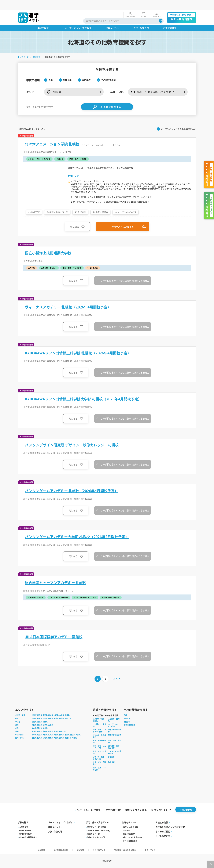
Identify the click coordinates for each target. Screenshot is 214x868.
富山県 (34, 727)
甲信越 (18, 720)
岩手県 (45, 714)
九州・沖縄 (19, 737)
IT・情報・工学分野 (99, 724)
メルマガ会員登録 (130, 840)
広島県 (51, 733)
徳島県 (62, 733)
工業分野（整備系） (114, 719)
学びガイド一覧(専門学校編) (99, 830)
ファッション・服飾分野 (115, 751)
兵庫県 (51, 730)
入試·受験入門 (55, 831)
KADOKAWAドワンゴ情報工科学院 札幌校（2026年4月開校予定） (78, 350)
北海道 (34, 714)
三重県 (51, 724)
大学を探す (24, 826)
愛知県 (40, 724)
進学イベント (54, 826)
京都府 (40, 730)
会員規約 (127, 830)
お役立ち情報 (162, 822)
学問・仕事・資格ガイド (97, 822)
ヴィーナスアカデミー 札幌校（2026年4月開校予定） (68, 304)
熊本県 (51, 737)
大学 (125, 714)
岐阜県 (45, 724)
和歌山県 (62, 730)
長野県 (45, 720)
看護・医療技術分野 (99, 740)
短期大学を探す (25, 830)
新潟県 (34, 720)
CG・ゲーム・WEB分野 (113, 724)
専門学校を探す (25, 833)
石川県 (40, 727)
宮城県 (51, 714)
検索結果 (37, 47)
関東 (17, 717)
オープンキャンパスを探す (61, 822)
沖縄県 (74, 737)
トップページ (23, 47)
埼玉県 (51, 717)
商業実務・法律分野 (115, 729)
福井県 (45, 727)
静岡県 (34, 724)
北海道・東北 (20, 714)
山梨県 (40, 720)
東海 (17, 724)
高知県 (78, 733)
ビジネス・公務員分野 (99, 735)
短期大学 (127, 717)
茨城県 (34, 717)
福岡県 (34, 737)
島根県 (40, 733)
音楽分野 (111, 755)
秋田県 (56, 714)
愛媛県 (73, 733)
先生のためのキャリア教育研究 (170, 826)
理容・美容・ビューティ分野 (99, 746)
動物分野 (111, 761)
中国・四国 (19, 733)
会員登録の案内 (129, 833)
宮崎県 (62, 737)
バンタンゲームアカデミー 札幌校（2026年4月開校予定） (72, 488)
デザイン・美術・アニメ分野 (99, 756)
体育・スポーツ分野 (99, 751)
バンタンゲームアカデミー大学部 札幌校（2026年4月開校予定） (77, 534)
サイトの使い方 (163, 835)
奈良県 (56, 730)
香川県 (67, 733)
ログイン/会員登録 (131, 826)
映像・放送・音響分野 (99, 762)
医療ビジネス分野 (115, 734)
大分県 (56, 737)
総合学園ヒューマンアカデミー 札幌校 (56, 580)
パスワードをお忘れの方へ (134, 837)
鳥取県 (34, 733)
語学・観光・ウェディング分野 (99, 729)
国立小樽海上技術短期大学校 (48, 250)
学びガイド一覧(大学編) (97, 826)
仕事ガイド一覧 (93, 833)
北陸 (17, 727)
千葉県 (56, 717)
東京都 (62, 717)
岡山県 (45, 733)
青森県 (40, 714)
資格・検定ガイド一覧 (96, 837)
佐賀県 (40, 737)
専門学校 (127, 720)
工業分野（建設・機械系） (99, 719)
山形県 (62, 714)
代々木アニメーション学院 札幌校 (52, 134)
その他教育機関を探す (28, 837)
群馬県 (45, 717)
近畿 (17, 730)
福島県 (67, 714)
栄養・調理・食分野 (115, 740)
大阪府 (45, 730)
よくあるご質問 (163, 831)
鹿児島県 (68, 737)
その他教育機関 (129, 724)
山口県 (56, 733)
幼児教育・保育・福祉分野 (115, 746)
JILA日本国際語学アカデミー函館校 (54, 634)
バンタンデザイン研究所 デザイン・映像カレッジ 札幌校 (72, 442)
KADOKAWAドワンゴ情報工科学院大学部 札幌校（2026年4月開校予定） (83, 396)
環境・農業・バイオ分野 (99, 767)
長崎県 (45, 737)
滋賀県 (34, 730)
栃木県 (40, 717)
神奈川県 (68, 717)
